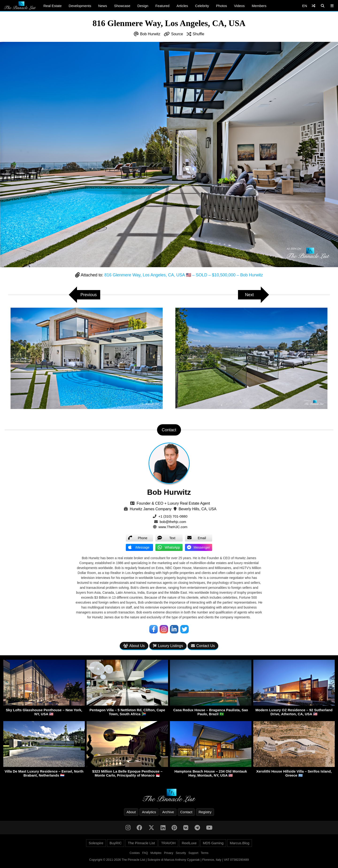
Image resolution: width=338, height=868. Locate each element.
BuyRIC (116, 843)
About (131, 812)
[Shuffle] (313, 6)
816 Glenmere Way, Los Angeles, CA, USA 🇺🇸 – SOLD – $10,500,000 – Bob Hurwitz (184, 275)
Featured (162, 6)
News (103, 6)
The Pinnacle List (141, 843)
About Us (134, 646)
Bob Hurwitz (150, 34)
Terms (205, 853)
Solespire (96, 843)
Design (143, 6)
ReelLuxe (189, 843)
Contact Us (203, 646)
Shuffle (199, 34)
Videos (239, 6)
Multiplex (156, 853)
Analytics (149, 812)
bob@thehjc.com (173, 522)
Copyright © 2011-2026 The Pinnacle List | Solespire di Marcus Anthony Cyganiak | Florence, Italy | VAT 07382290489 (169, 860)
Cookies (135, 853)
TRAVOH (168, 843)
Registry (205, 812)
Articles (182, 6)
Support (193, 853)
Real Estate (53, 6)
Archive (168, 812)
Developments (80, 6)
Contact (186, 812)
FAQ (145, 853)
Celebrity (202, 6)
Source (177, 34)
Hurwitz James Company (151, 509)
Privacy (169, 853)
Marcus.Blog (240, 843)
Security (181, 853)
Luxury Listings (168, 646)
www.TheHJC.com (173, 527)
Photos (221, 6)
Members (259, 6)
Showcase (122, 6)
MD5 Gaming (213, 843)
